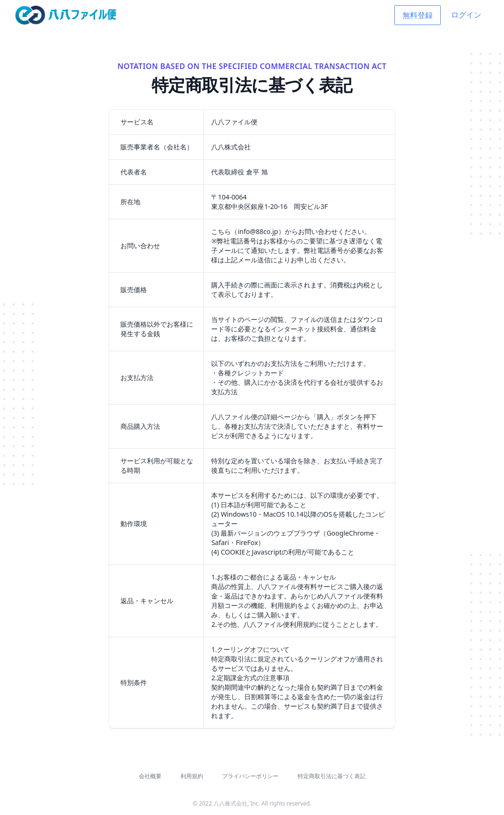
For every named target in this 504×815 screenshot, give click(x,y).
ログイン (466, 15)
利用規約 (192, 776)
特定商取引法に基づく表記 (332, 776)
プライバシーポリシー (250, 776)
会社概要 (150, 776)
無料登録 (418, 15)
